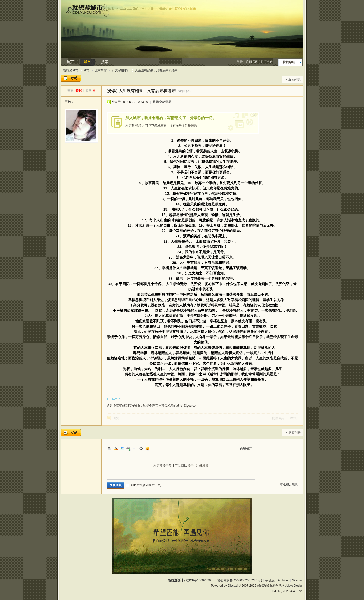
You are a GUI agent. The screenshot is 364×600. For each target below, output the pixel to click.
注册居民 (252, 62)
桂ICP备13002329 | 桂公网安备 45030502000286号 (223, 580)
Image (122, 448)
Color (116, 448)
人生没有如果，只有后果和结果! (157, 70)
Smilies (147, 448)
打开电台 (267, 62)
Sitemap (298, 580)
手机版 (270, 580)
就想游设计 (176, 580)
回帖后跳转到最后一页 (143, 485)
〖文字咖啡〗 (121, 70)
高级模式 (246, 448)
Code (141, 448)
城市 (87, 62)
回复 (116, 418)
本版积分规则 (289, 484)
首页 (70, 62)
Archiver (283, 580)
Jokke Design (294, 586)
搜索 (105, 62)
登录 (240, 62)
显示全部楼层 (162, 102)
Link (128, 448)
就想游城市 (71, 70)
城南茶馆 (101, 70)
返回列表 (294, 79)
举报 (293, 418)
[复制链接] (185, 91)
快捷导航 (289, 62)
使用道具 (278, 418)
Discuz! (233, 586)
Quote (135, 448)
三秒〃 (69, 102)
